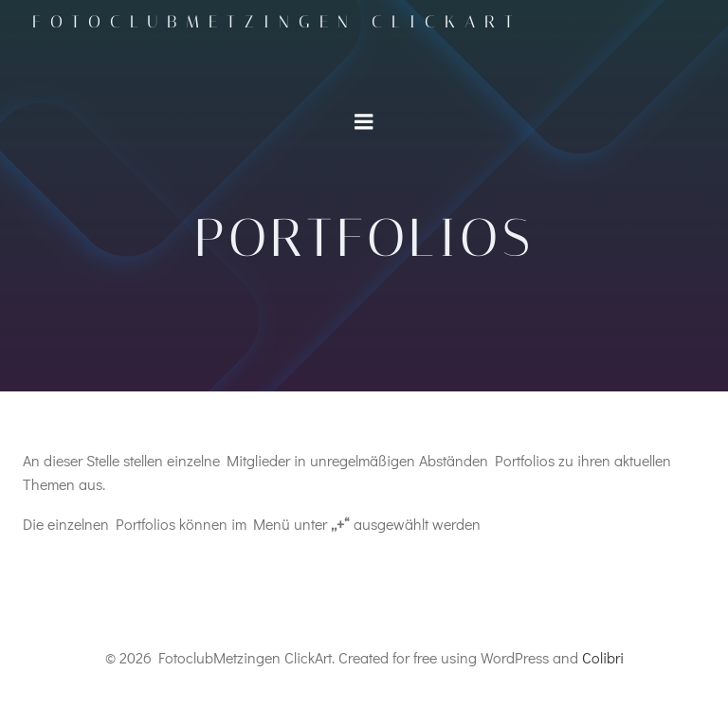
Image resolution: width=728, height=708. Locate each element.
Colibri (603, 657)
